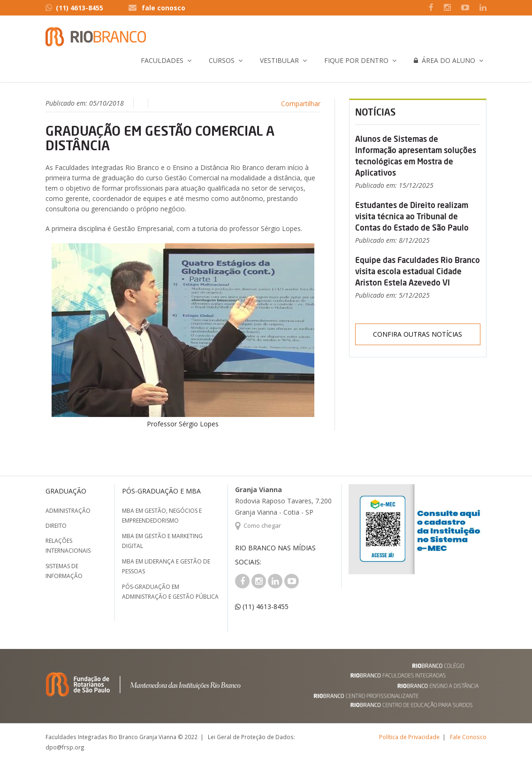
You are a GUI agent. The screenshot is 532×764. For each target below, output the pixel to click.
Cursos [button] (222, 60)
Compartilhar (301, 104)
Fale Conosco (468, 737)
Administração (68, 511)
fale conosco (163, 8)
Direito (56, 526)
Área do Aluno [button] (445, 60)
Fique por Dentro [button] (356, 60)
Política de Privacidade (409, 737)
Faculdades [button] (162, 60)
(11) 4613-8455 (74, 8)
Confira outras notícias (418, 334)
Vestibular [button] (279, 60)
